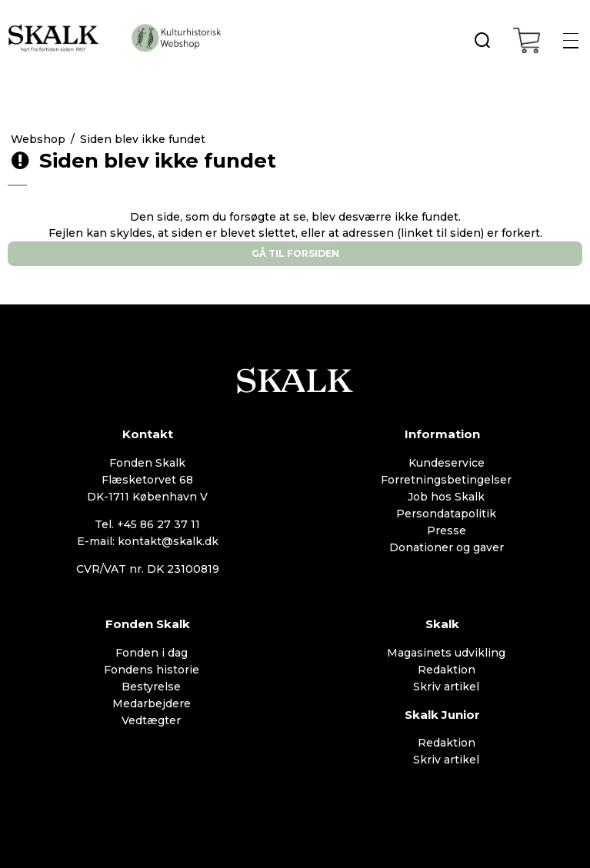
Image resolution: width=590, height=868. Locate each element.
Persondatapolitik (446, 514)
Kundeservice (447, 463)
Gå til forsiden (295, 253)
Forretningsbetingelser (446, 480)
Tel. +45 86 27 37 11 (147, 524)
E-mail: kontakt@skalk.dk (148, 541)
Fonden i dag (152, 653)
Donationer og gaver (447, 547)
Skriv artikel (446, 687)
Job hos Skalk (446, 497)
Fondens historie (152, 670)
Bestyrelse (151, 687)
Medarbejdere (152, 703)
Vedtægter (151, 720)
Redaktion (447, 670)
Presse (447, 530)
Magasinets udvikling (446, 653)
